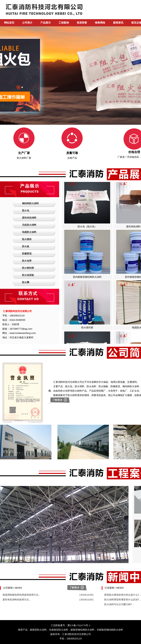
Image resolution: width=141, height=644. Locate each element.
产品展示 (46, 23)
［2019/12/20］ (86, 600)
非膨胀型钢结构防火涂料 (110, 630)
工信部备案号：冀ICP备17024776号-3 (70, 625)
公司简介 (27, 23)
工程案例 (64, 23)
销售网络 (100, 23)
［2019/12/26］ (86, 595)
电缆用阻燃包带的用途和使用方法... (21, 595)
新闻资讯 (118, 23)
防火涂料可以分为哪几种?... (119, 604)
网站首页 (9, 23)
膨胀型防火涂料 (38, 630)
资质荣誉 (82, 23)
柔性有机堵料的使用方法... (17, 600)
